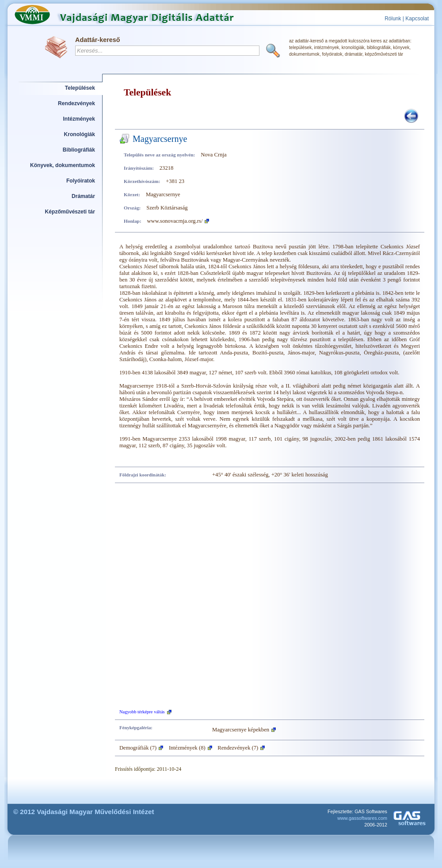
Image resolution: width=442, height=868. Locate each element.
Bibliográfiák (79, 150)
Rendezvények (76, 103)
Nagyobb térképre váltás (142, 712)
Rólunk (393, 19)
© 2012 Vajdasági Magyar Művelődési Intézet (84, 812)
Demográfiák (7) (138, 748)
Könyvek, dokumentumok (63, 165)
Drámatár (83, 196)
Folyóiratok (81, 181)
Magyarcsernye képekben (241, 730)
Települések (80, 88)
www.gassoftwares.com (362, 818)
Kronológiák (80, 134)
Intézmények (79, 119)
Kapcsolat (417, 19)
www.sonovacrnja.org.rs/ (175, 221)
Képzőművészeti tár (70, 212)
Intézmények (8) (187, 748)
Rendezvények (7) (238, 748)
